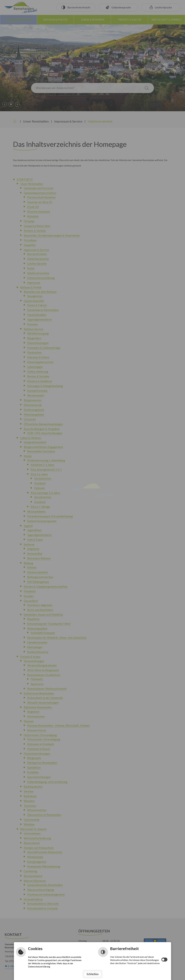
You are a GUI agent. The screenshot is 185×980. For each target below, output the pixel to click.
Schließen (93, 974)
